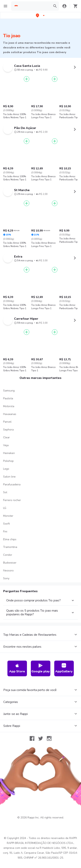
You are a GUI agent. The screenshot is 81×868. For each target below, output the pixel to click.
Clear (6, 437)
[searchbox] (35, 6)
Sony (6, 578)
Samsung (9, 391)
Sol (5, 492)
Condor (8, 555)
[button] (41, 15)
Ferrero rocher (12, 500)
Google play (41, 668)
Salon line (9, 477)
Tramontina (10, 547)
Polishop (8, 461)
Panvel (7, 422)
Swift (6, 524)
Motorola (9, 406)
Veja (6, 445)
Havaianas (10, 414)
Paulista (8, 398)
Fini (5, 532)
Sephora (8, 430)
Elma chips (10, 539)
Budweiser (10, 563)
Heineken (9, 453)
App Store (17, 668)
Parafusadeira (12, 484)
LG (5, 508)
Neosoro (8, 571)
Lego (6, 469)
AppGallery (64, 668)
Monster (8, 516)
